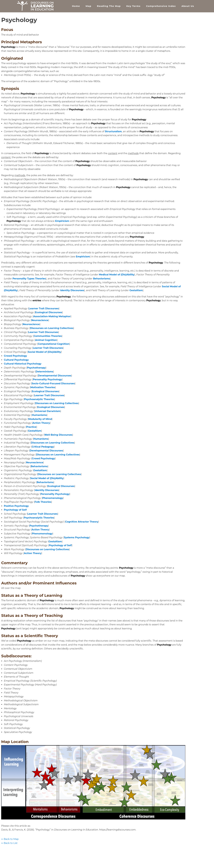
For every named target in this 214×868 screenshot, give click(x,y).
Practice (31, 427)
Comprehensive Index (161, 6)
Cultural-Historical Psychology (23, 364)
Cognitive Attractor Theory (82, 522)
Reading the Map (109, 6)
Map (88, 6)
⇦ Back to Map (10, 839)
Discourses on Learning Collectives (52, 328)
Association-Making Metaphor (52, 316)
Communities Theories (48, 336)
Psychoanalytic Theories (39, 399)
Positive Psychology (16, 506)
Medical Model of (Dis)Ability (117, 275)
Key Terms (133, 6)
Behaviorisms (102, 279)
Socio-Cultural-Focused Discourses (53, 383)
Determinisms (44, 372)
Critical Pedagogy (43, 447)
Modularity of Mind (40, 419)
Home (76, 6)
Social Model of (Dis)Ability (44, 352)
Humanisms (39, 415)
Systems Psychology (77, 537)
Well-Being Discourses (58, 435)
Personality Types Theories (29, 279)
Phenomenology (53, 498)
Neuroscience (40, 320)
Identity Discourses (72, 290)
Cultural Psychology (16, 360)
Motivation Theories (43, 387)
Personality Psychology (47, 379)
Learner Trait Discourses (44, 309)
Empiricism (62, 221)
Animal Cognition (46, 340)
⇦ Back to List (9, 843)
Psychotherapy (36, 368)
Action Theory (41, 423)
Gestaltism (136, 290)
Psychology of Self (15, 510)
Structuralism (113, 131)
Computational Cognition (54, 344)
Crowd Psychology (15, 356)
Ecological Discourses (49, 312)
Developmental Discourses (55, 376)
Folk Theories (43, 502)
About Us (188, 6)
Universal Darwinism (48, 411)
